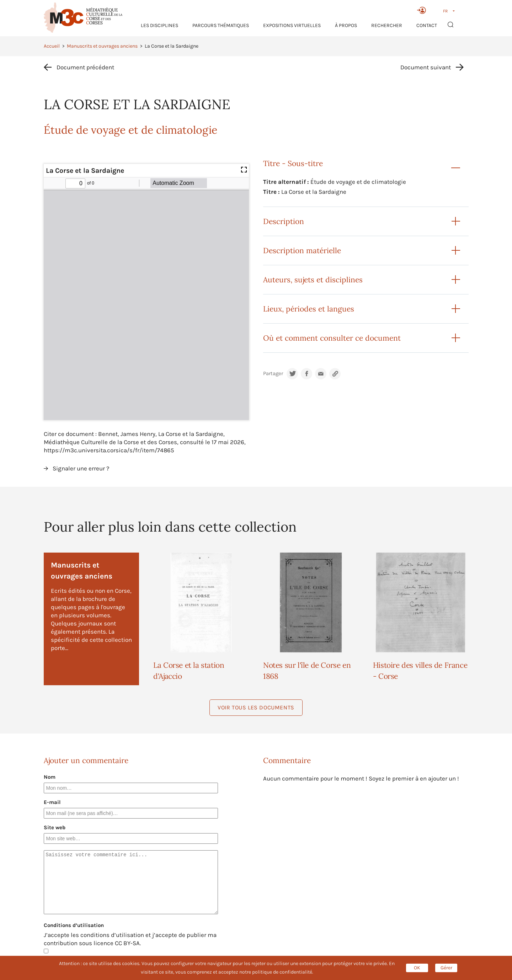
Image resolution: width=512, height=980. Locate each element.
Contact (427, 25)
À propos (346, 25)
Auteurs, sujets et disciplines (313, 280)
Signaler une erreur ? (81, 468)
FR (445, 11)
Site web (55, 827)
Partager (273, 374)
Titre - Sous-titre (293, 163)
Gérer (446, 968)
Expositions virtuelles (292, 25)
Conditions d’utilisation (74, 925)
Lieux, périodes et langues (309, 309)
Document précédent (85, 67)
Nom (50, 777)
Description (284, 221)
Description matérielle (302, 251)
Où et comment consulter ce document (332, 338)
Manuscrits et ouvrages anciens (102, 46)
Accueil (52, 46)
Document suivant (426, 67)
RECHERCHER (387, 25)
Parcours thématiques (221, 25)
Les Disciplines (159, 25)
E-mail (52, 802)
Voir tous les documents (256, 707)
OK (417, 968)
